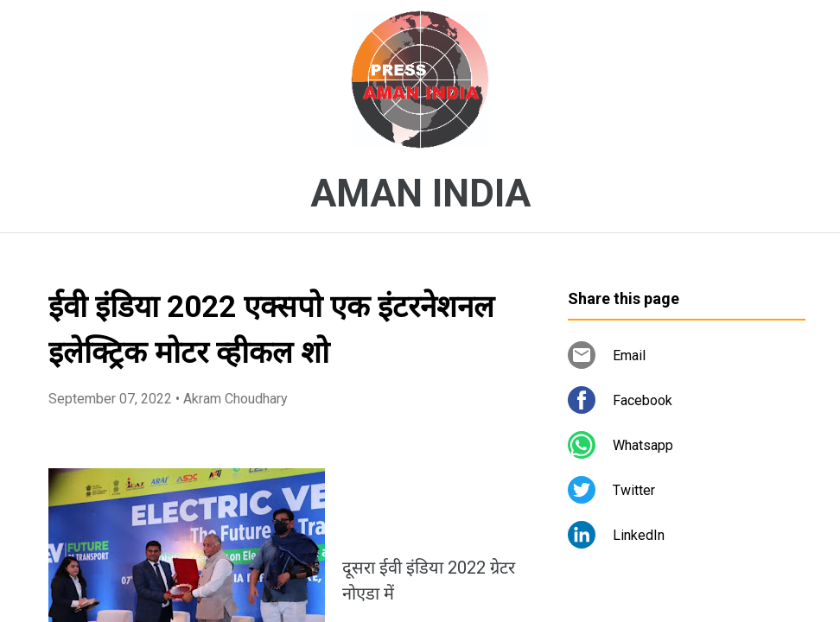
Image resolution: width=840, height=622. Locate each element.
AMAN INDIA (420, 194)
